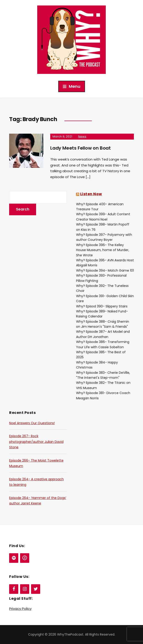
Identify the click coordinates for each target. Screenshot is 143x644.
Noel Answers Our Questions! (32, 423)
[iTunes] (25, 558)
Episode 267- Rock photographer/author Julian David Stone (36, 442)
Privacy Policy (20, 609)
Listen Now (91, 194)
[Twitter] (36, 589)
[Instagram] (25, 589)
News (82, 136)
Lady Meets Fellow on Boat (81, 148)
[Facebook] (14, 589)
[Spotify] (14, 558)
